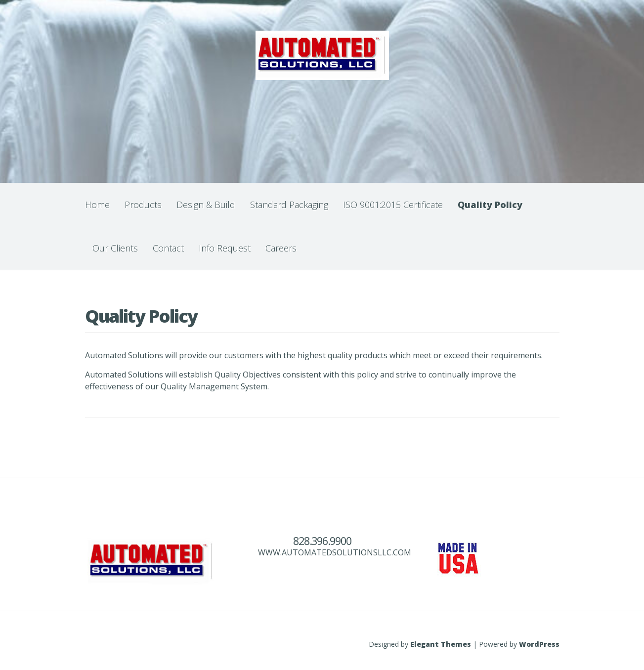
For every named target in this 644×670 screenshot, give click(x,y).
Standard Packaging (289, 205)
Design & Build (206, 205)
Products (143, 205)
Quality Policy (490, 205)
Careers (281, 248)
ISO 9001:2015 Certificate (393, 205)
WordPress (539, 644)
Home (97, 205)
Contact (168, 248)
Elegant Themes (441, 644)
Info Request (225, 248)
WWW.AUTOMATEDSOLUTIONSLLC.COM (335, 552)
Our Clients (115, 248)
